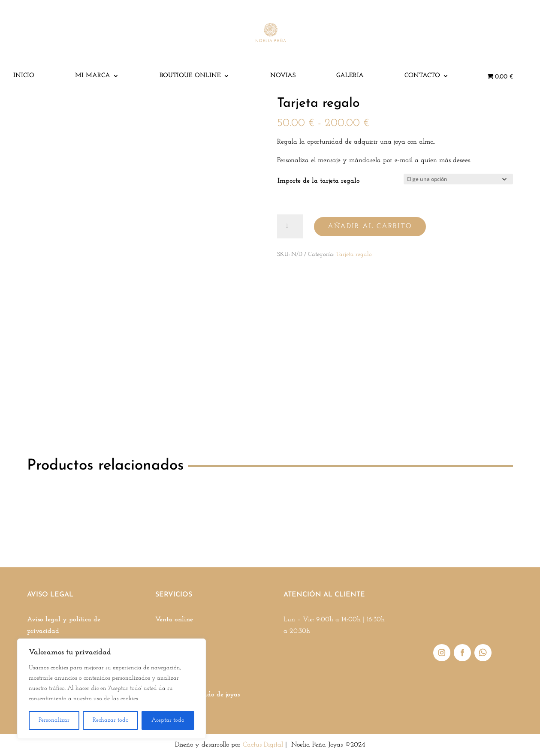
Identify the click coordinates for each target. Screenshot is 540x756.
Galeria (350, 76)
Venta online (174, 620)
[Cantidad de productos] (290, 226)
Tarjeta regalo (354, 255)
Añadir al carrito (370, 226)
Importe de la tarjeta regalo (319, 181)
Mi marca (93, 76)
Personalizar (54, 720)
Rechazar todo (111, 720)
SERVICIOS (174, 595)
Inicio (24, 76)
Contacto (422, 76)
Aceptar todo (168, 720)
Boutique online (190, 76)
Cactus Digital (263, 745)
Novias (283, 76)
